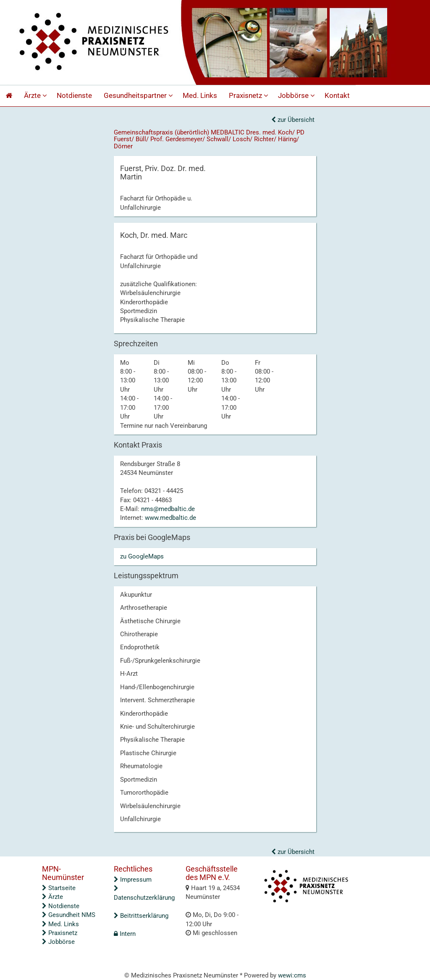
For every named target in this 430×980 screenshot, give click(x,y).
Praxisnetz (250, 96)
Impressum (133, 880)
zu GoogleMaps (142, 556)
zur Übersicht (293, 120)
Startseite (59, 888)
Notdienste (74, 96)
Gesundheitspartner (139, 96)
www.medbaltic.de (170, 518)
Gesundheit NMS (69, 915)
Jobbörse (298, 96)
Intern (125, 934)
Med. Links (200, 96)
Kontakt (337, 96)
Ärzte (37, 96)
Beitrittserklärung (141, 916)
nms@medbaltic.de (168, 509)
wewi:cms (292, 975)
